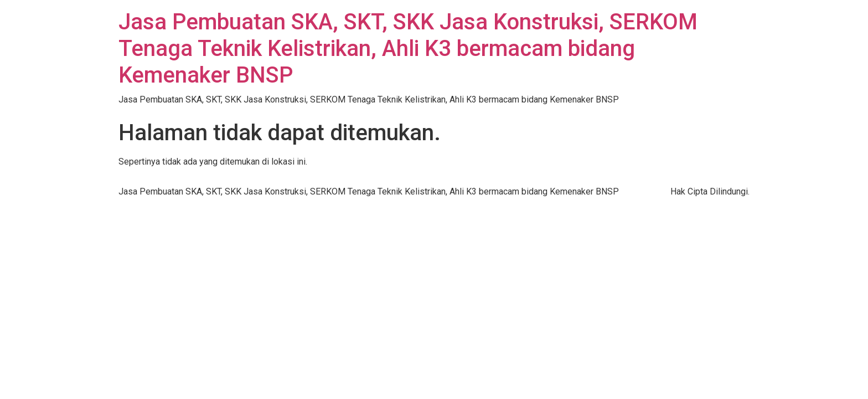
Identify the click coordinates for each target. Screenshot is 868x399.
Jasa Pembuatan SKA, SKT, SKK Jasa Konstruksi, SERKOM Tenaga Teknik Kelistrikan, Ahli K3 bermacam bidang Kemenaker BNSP (408, 48)
